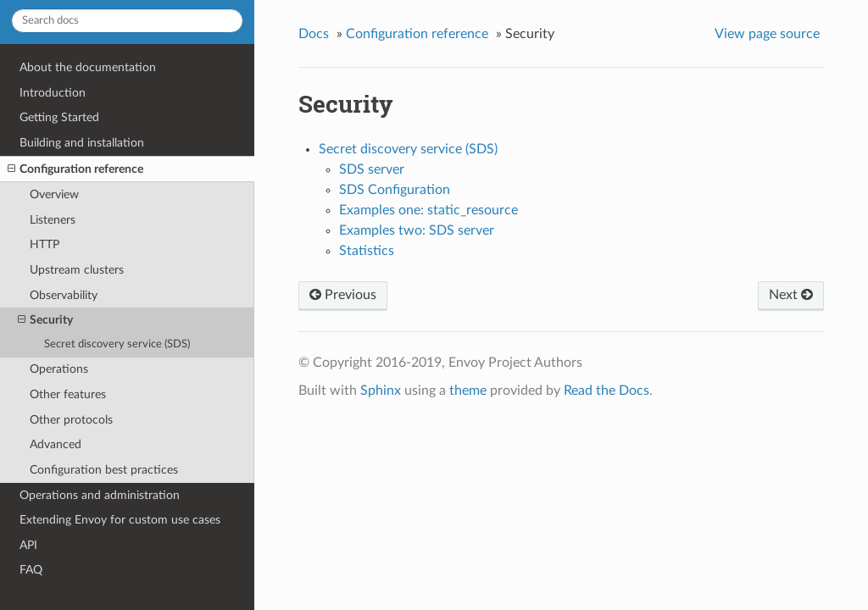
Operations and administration (100, 495)
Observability (64, 295)
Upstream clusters (77, 270)
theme (468, 391)
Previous (343, 295)
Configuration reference (75, 169)
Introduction (53, 93)
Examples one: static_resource (428, 210)
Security (45, 320)
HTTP (45, 244)
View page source (767, 34)
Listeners (53, 220)
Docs (314, 34)
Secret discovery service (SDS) (117, 344)
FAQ (31, 570)
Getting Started (59, 117)
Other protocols (71, 420)
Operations (59, 369)
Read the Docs (606, 391)
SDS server (372, 169)
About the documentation (88, 67)
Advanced (56, 444)
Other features (68, 394)
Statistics (367, 251)
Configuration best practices (104, 470)
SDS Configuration (395, 190)
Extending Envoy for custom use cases (120, 520)
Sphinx (381, 391)
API (28, 545)
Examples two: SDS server (417, 230)
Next (791, 295)
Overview (54, 194)
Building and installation (82, 143)
